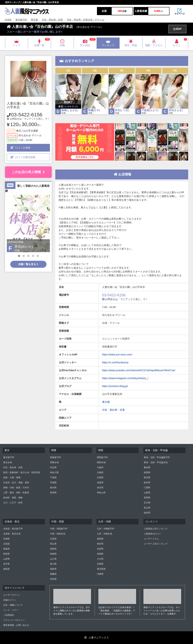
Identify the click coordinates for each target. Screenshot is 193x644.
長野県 (147, 498)
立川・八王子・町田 (13, 503)
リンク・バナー (11, 610)
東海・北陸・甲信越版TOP (157, 457)
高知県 (53, 579)
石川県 (147, 503)
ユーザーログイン (12, 595)
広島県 (53, 539)
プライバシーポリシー (14, 620)
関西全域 (101, 462)
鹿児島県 (101, 569)
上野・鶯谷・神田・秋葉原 (16, 493)
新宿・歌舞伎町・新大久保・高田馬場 (22, 472)
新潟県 (147, 478)
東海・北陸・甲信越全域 (156, 462)
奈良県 (100, 488)
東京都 (34, 20)
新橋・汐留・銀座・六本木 (16, 488)
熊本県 (100, 544)
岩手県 (6, 564)
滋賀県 (100, 483)
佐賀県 (100, 549)
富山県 (147, 508)
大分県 (100, 559)
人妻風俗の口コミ (152, 534)
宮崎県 (100, 564)
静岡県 (147, 472)
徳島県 (53, 569)
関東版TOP (55, 457)
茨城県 (53, 483)
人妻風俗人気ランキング (156, 529)
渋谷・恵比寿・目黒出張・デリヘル (85, 20)
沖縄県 (100, 574)
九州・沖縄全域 (104, 534)
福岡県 (100, 539)
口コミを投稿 (20, 148)
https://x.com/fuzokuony (115, 362)
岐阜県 (147, 483)
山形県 (6, 559)
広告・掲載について (13, 605)
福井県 (147, 513)
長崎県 (100, 554)
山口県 (53, 559)
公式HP (177, 29)
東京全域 (8, 462)
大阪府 (100, 467)
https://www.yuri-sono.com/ (117, 355)
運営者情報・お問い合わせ (16, 625)
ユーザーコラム (151, 539)
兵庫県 (100, 478)
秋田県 (6, 554)
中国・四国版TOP (59, 529)
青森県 (6, 549)
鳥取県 (53, 549)
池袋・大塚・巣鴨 (12, 478)
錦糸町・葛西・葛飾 (13, 498)
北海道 (6, 544)
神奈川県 (54, 472)
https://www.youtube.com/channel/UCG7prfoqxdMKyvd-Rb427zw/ (139, 370)
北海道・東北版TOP (13, 529)
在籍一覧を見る (28, 264)
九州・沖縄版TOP (106, 529)
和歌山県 (101, 493)
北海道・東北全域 (12, 534)
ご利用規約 (9, 615)
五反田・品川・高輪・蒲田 (16, 483)
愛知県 (147, 467)
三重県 (147, 488)
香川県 (53, 564)
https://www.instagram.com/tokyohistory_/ (125, 378)
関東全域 (54, 462)
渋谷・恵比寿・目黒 (52, 20)
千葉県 (53, 478)
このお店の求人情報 (28, 172)
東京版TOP (21, 20)
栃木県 (53, 488)
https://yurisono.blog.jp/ (115, 386)
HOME (8, 20)
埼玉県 (53, 467)
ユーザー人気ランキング (156, 544)
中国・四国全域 (58, 534)
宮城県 (6, 539)
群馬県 (53, 493)
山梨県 (147, 493)
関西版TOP (102, 457)
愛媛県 (53, 574)
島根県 (53, 554)
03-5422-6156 (27, 115)
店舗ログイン (10, 600)
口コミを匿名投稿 (23, 157)
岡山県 (53, 544)
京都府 (100, 472)
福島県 (6, 569)
